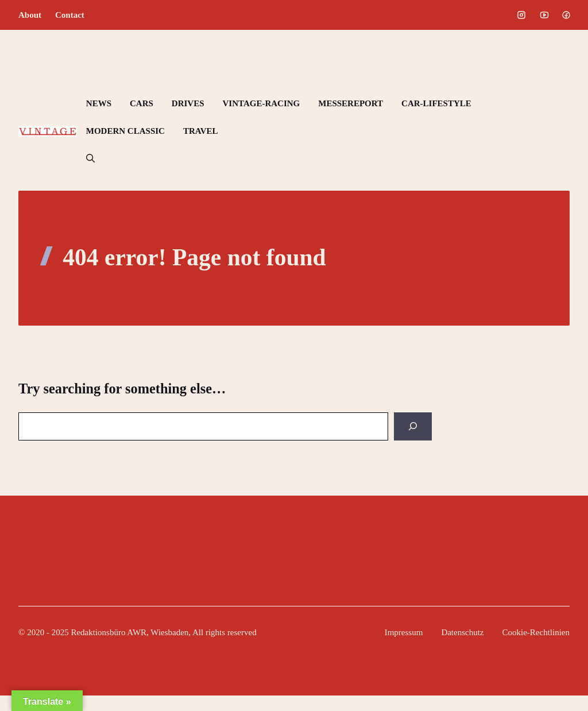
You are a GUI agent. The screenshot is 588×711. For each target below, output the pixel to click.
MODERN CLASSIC (125, 131)
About (30, 15)
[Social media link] (521, 15)
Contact (70, 15)
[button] (90, 159)
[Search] (413, 426)
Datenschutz (462, 632)
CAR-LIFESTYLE (436, 103)
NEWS (99, 103)
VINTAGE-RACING (262, 103)
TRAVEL (201, 131)
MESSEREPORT (351, 103)
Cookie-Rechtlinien (536, 632)
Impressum (404, 632)
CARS (142, 103)
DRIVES (188, 103)
